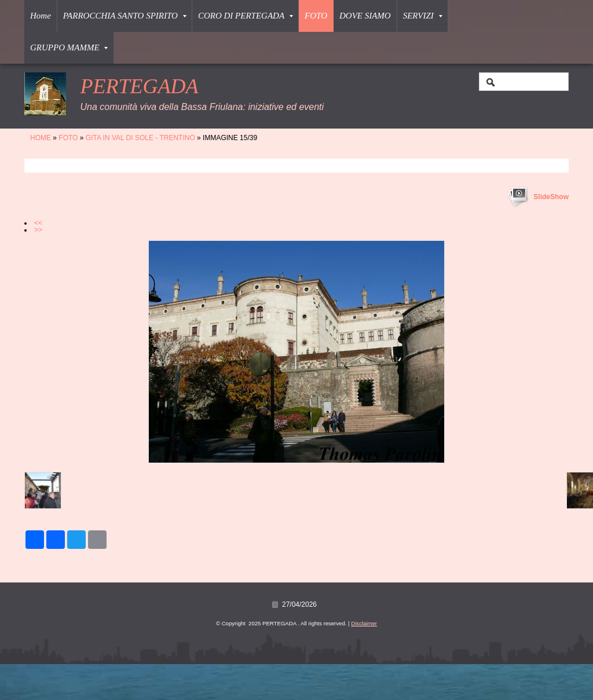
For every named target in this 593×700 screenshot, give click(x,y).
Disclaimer (364, 623)
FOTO (316, 16)
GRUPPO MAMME (69, 47)
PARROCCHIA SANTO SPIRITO (125, 16)
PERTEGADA (139, 86)
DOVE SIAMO (365, 16)
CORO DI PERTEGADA (246, 16)
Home (41, 16)
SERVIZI (423, 16)
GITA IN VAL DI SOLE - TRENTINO (140, 138)
